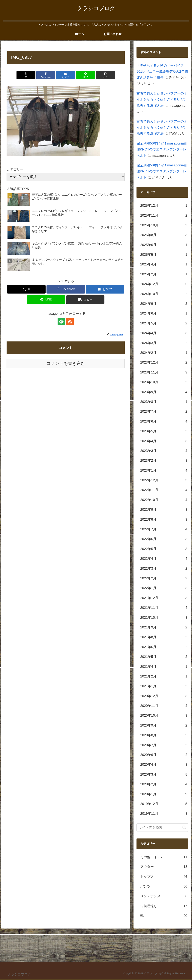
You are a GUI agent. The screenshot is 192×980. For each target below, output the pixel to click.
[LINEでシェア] (86, 75)
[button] (105, 75)
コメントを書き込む (66, 363)
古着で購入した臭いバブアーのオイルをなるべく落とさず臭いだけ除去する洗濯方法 (162, 99)
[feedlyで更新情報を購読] (61, 321)
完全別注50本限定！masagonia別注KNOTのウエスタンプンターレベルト (162, 149)
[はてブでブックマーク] (66, 75)
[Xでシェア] (26, 75)
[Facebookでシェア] (46, 75)
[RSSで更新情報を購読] (70, 321)
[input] (162, 828)
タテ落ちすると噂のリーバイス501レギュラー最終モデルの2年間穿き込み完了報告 (162, 72)
